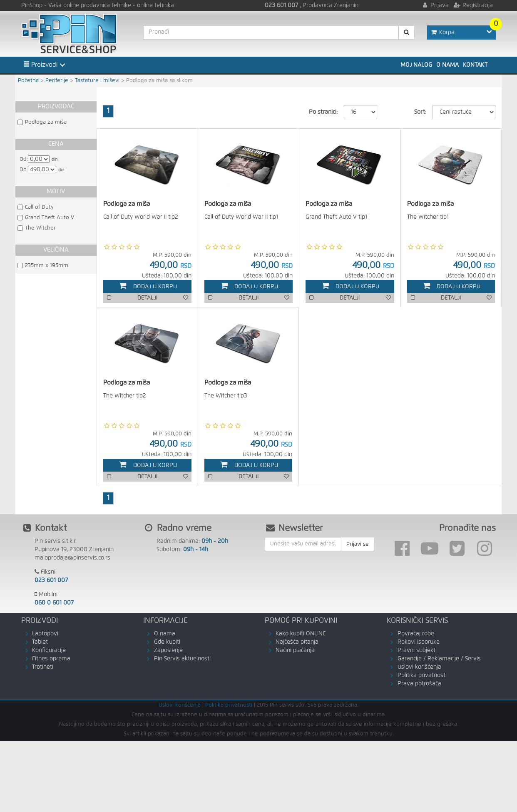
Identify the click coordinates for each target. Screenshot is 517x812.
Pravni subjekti (417, 651)
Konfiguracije (49, 651)
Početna (28, 81)
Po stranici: (323, 112)
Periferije (57, 81)
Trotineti (43, 667)
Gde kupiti (167, 642)
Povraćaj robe (416, 634)
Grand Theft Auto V (50, 218)
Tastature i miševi (97, 81)
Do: (24, 170)
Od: (24, 159)
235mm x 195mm (47, 266)
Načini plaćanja (295, 651)
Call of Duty (39, 207)
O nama (447, 65)
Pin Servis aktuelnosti (182, 659)
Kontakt (475, 65)
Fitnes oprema (51, 659)
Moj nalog (416, 65)
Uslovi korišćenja (419, 667)
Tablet (40, 642)
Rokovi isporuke (419, 642)
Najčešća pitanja (297, 642)
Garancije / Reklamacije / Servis (439, 659)
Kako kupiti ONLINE (301, 634)
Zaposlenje (168, 651)
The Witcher (40, 228)
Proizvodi (40, 65)
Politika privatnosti (422, 676)
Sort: (420, 112)
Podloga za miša (46, 122)
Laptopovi (45, 634)
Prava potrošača (419, 684)
